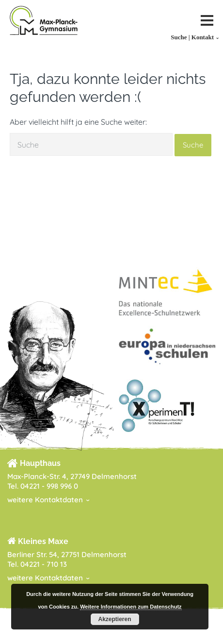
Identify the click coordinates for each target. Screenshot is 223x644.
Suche (193, 145)
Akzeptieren (114, 619)
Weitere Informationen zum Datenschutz (131, 607)
